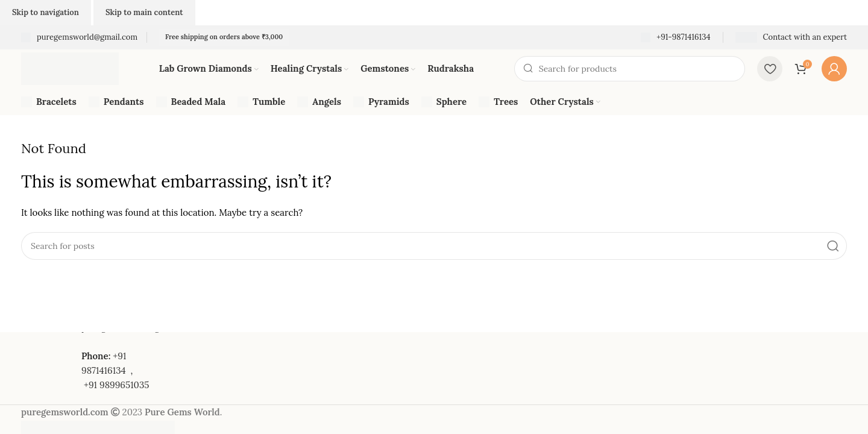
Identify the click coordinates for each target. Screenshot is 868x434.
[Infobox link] (79, 38)
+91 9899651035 (117, 385)
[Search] (630, 69)
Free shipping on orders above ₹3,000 (224, 37)
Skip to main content (144, 12)
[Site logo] (70, 68)
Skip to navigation (46, 12)
